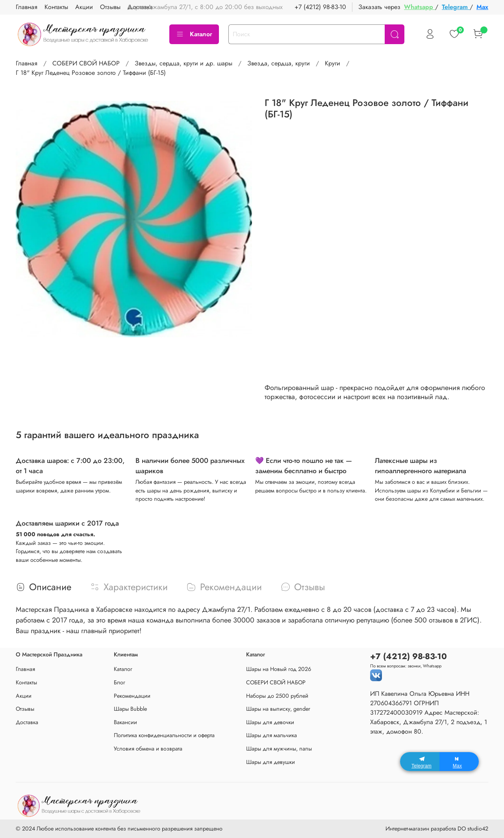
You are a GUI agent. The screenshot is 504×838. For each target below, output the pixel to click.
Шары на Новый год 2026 (279, 669)
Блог (120, 682)
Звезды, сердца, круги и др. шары (183, 63)
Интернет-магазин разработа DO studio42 (437, 829)
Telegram (456, 7)
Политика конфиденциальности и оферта (164, 735)
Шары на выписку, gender (278, 709)
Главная (27, 63)
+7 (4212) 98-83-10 (320, 7)
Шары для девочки (270, 722)
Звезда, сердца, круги (279, 63)
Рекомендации (132, 696)
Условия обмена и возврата (148, 749)
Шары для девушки (271, 762)
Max (482, 7)
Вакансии (125, 722)
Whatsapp (420, 7)
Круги (333, 63)
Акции (24, 696)
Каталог (194, 34)
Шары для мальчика (271, 735)
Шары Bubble (130, 709)
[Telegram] (420, 762)
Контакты (26, 682)
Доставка (27, 722)
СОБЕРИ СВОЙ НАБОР (86, 63)
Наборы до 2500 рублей (277, 696)
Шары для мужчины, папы (279, 749)
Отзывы (25, 709)
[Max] (459, 762)
